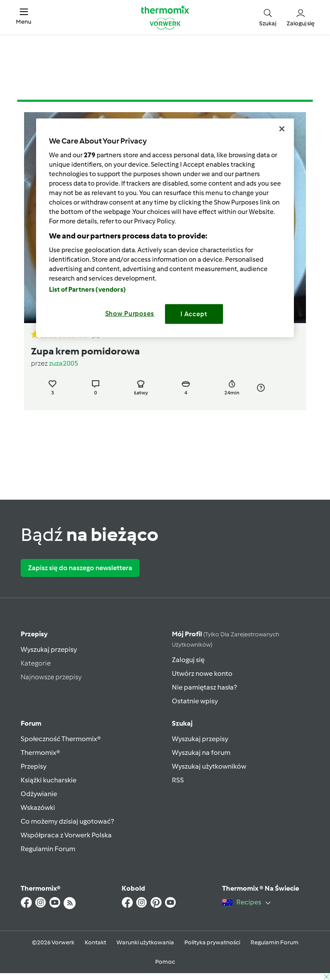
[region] (165, 228)
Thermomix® (40, 753)
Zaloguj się (188, 660)
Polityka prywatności (212, 942)
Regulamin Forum (48, 849)
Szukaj (182, 723)
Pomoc (165, 962)
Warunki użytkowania (145, 942)
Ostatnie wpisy (195, 701)
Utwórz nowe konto (202, 673)
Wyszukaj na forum (201, 753)
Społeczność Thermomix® (61, 739)
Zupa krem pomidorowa (85, 351)
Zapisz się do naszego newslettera (80, 568)
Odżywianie (39, 794)
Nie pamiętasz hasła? (204, 687)
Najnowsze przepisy (51, 677)
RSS (178, 780)
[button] (24, 17)
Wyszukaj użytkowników (209, 766)
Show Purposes (130, 314)
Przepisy (34, 634)
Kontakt (95, 942)
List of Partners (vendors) (87, 290)
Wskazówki (38, 808)
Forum (31, 723)
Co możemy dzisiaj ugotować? (67, 821)
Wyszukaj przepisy (49, 649)
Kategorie (36, 663)
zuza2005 (64, 363)
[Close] (282, 129)
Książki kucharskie (49, 780)
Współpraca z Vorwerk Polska (66, 835)
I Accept (194, 314)
